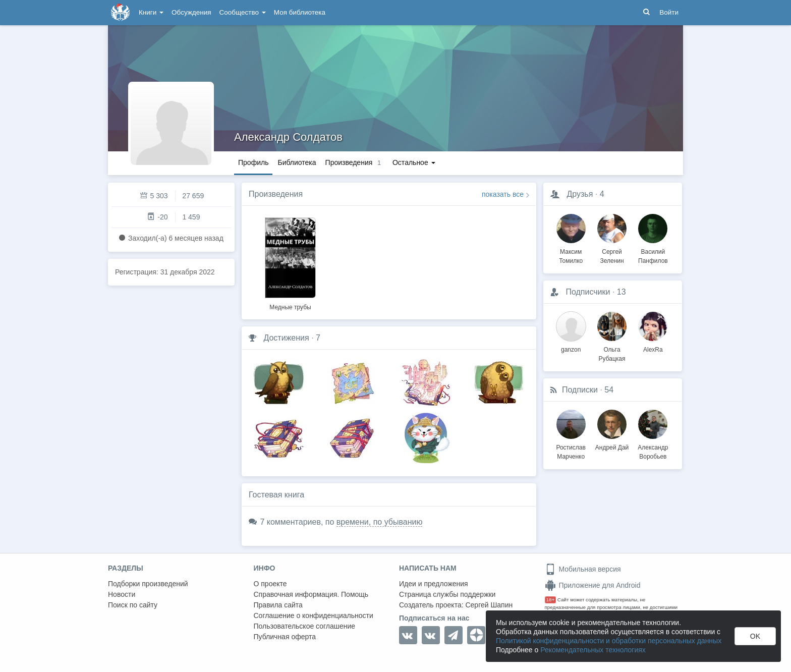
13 (621, 292)
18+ (551, 600)
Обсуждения (191, 12)
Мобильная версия (583, 569)
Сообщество (243, 12)
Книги (151, 12)
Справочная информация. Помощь (311, 594)
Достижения (286, 338)
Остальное (414, 162)
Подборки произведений (148, 584)
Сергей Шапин (489, 605)
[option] (290, 262)
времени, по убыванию (380, 522)
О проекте (270, 584)
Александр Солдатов (288, 137)
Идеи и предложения (434, 584)
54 (609, 390)
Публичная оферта (285, 637)
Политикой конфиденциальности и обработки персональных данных (609, 641)
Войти (669, 12)
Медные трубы (290, 307)
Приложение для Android (593, 585)
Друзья (580, 194)
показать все (503, 194)
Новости (122, 594)
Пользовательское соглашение (305, 626)
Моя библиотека (300, 12)
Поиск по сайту (133, 605)
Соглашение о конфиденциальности (314, 615)
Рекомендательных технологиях (593, 650)
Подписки (580, 390)
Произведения (276, 194)
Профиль (253, 162)
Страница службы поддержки (447, 594)
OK (755, 636)
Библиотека (297, 162)
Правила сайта (278, 605)
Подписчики (588, 292)
